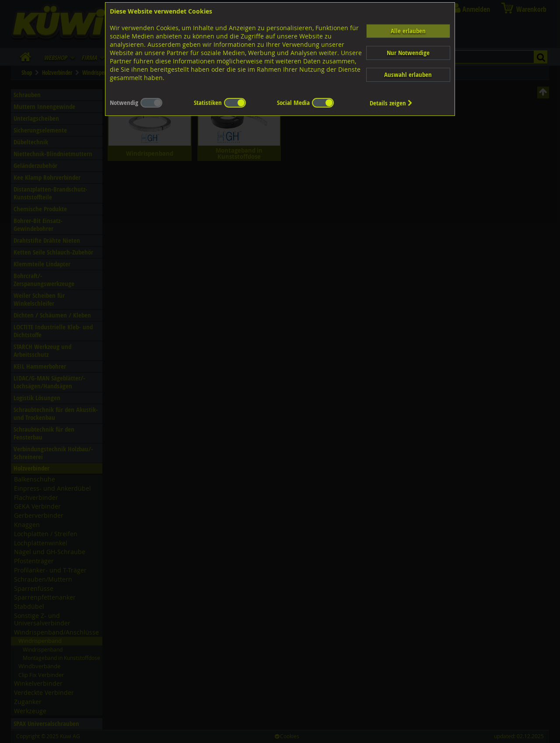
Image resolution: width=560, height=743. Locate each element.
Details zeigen (391, 103)
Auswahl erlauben (408, 75)
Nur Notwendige (408, 53)
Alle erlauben (408, 31)
